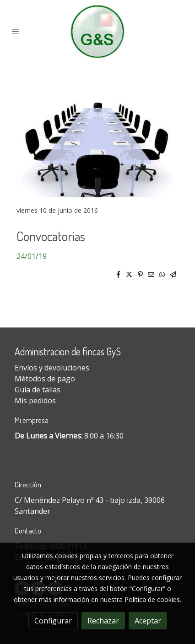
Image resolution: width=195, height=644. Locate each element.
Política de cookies (152, 599)
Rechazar (103, 621)
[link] (98, 32)
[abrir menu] (16, 32)
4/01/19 (34, 256)
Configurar (53, 621)
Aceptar (148, 621)
